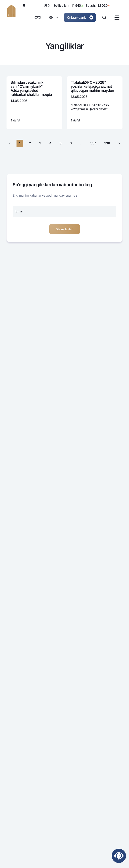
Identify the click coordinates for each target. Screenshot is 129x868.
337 (93, 143)
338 (107, 143)
